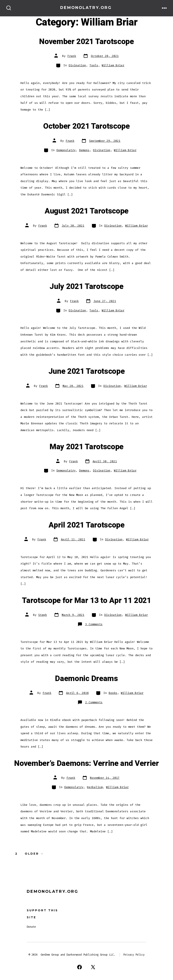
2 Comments (94, 702)
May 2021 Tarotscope (86, 447)
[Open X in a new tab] (93, 967)
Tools (94, 65)
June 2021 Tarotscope (87, 371)
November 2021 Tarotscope (86, 42)
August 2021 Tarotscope (86, 211)
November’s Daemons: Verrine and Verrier (86, 763)
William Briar (113, 65)
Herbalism (95, 787)
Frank (72, 56)
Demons (84, 150)
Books (113, 693)
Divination (77, 65)
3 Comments (94, 624)
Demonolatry (66, 150)
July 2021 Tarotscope (86, 287)
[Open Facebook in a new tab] (80, 967)
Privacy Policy (134, 955)
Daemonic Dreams (86, 679)
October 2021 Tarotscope (86, 126)
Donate (31, 927)
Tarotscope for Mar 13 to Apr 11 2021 (86, 601)
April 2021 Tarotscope (86, 525)
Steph (43, 615)
